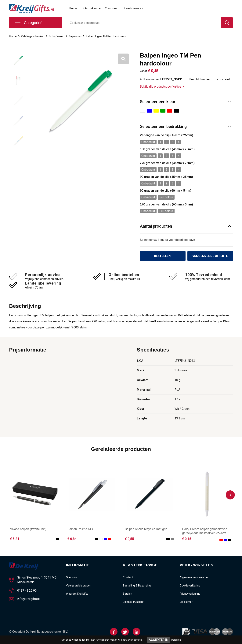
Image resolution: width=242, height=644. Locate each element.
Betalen (127, 594)
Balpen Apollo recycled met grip (146, 529)
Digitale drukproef (134, 602)
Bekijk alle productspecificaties (162, 87)
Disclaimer (186, 602)
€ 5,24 (15, 539)
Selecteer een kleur (158, 102)
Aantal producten (156, 226)
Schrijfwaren (56, 36)
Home (73, 9)
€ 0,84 (72, 539)
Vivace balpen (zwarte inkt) (28, 529)
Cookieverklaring (190, 586)
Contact (128, 578)
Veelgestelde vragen (79, 586)
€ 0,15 (187, 539)
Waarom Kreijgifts (77, 594)
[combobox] (144, 23)
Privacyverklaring (190, 594)
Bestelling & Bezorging (137, 586)
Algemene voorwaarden (194, 578)
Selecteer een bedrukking (163, 126)
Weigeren (176, 640)
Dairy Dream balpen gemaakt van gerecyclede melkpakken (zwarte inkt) (205, 533)
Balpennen (75, 36)
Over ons (111, 9)
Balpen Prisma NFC (81, 529)
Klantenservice (134, 9)
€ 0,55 (129, 539)
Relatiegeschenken (33, 36)
